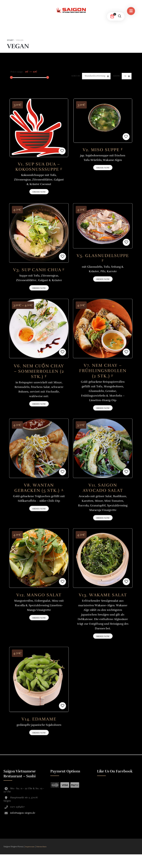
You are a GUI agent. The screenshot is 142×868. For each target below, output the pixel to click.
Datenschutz (41, 847)
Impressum (30, 847)
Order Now (103, 168)
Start (10, 40)
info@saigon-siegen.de (23, 813)
